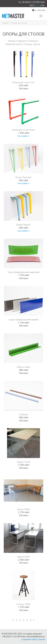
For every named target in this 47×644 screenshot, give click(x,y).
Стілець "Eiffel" (23, 604)
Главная (5, 23)
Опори (12, 41)
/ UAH (39, 10)
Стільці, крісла (32, 44)
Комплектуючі (14, 44)
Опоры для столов (19, 23)
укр (31, 5)
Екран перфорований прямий (24, 320)
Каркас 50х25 (24, 557)
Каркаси (22, 41)
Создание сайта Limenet (33, 639)
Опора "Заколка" (23, 177)
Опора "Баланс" (23, 225)
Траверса (23, 414)
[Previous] (13, 620)
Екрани (33, 41)
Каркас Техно (24, 462)
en (43, 5)
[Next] (34, 620)
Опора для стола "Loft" (23, 82)
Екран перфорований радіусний (24, 272)
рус (37, 5)
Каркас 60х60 (24, 509)
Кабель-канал (24, 367)
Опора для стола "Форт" (24, 130)
